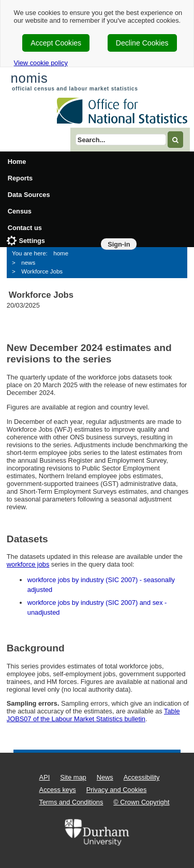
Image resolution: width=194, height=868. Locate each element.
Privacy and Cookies (117, 790)
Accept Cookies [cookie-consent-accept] (56, 43)
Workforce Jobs (42, 271)
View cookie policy (41, 63)
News (105, 777)
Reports (20, 178)
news (28, 263)
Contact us (25, 228)
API (45, 777)
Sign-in (119, 244)
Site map (73, 777)
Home (17, 162)
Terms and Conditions (71, 802)
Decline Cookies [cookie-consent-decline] (142, 43)
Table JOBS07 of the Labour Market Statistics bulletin (93, 715)
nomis (29, 78)
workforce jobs (28, 564)
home (61, 253)
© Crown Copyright (141, 802)
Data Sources (29, 195)
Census (20, 211)
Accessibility (142, 777)
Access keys (58, 790)
